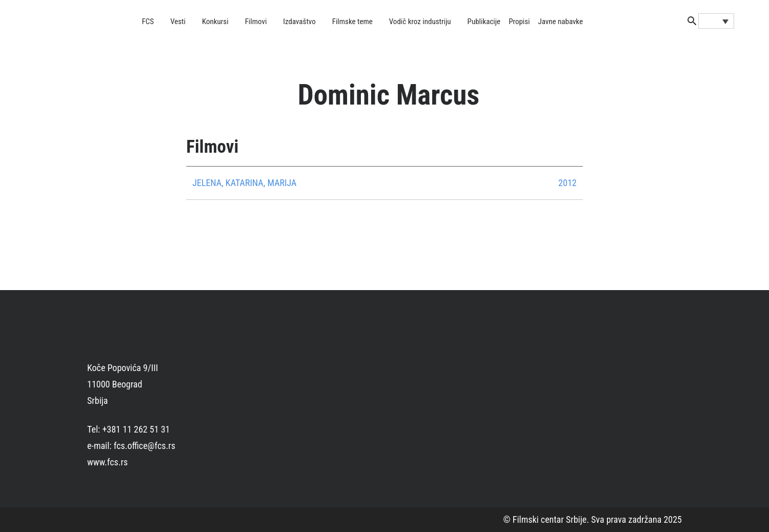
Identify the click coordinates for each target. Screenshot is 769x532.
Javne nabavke (561, 22)
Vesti (178, 22)
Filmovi (256, 22)
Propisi (519, 22)
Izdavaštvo (299, 22)
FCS (148, 22)
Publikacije (484, 22)
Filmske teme (352, 22)
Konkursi (215, 22)
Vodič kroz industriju (420, 22)
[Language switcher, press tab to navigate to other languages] (716, 21)
